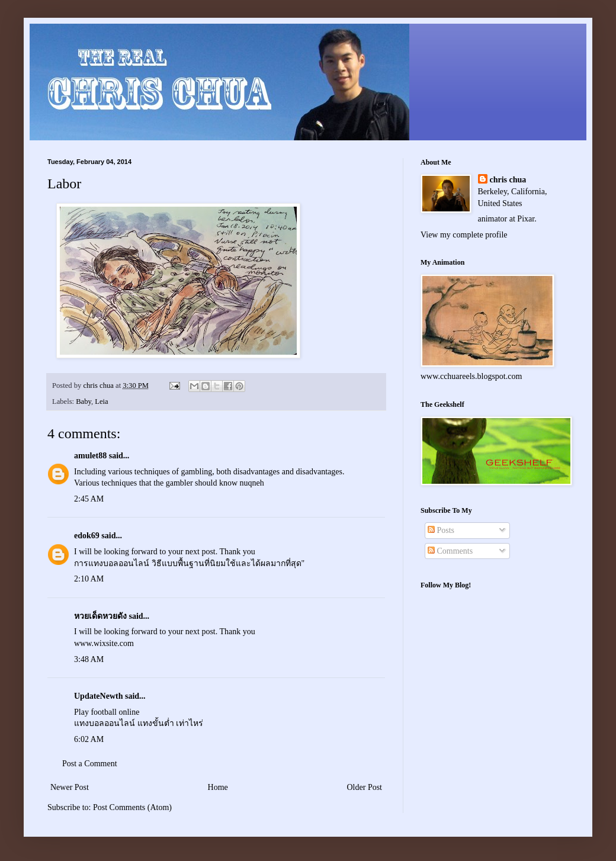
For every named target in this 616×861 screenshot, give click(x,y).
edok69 (87, 536)
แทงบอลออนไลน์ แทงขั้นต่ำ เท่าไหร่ (139, 723)
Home (218, 787)
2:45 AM (89, 499)
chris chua (508, 180)
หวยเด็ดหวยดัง (100, 616)
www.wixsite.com (104, 643)
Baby (84, 401)
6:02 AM (89, 739)
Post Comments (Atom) (132, 807)
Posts (441, 530)
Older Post (365, 787)
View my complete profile (464, 235)
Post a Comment (90, 764)
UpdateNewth (98, 696)
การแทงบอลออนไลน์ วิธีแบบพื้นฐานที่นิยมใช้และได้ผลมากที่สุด (188, 563)
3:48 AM (89, 659)
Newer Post (70, 787)
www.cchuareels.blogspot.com (471, 376)
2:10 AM (89, 579)
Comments (450, 551)
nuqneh (252, 483)
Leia (101, 401)
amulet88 (90, 456)
